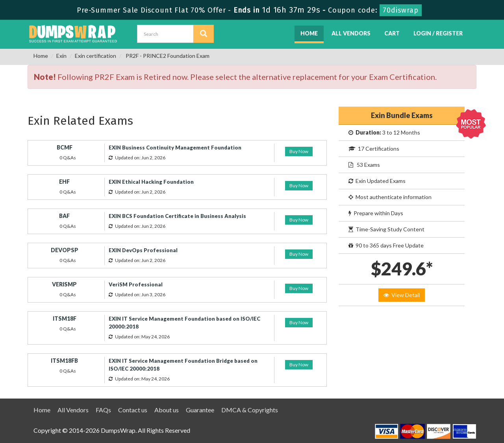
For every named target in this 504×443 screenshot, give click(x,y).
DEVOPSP (65, 250)
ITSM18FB (64, 361)
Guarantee (200, 410)
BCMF (65, 147)
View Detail (402, 295)
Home (309, 33)
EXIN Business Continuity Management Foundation (175, 148)
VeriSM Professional (136, 284)
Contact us (133, 410)
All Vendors (351, 33)
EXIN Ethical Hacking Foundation (151, 182)
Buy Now (299, 151)
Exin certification (95, 56)
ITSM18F (65, 318)
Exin (61, 56)
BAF (64, 216)
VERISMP (64, 284)
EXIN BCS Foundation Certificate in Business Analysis (177, 216)
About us (167, 410)
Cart (392, 33)
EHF (64, 182)
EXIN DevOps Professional (143, 250)
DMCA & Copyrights (250, 410)
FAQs (103, 410)
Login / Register (438, 33)
